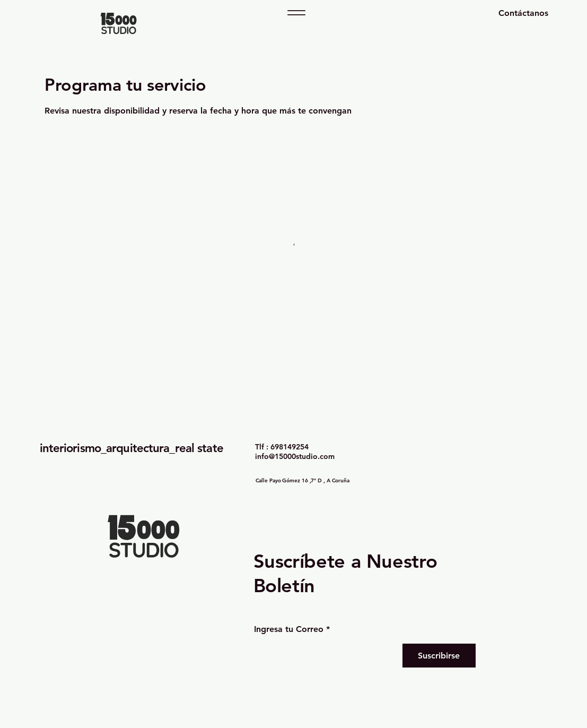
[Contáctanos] (494, 13)
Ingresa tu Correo (289, 629)
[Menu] (296, 13)
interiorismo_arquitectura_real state (132, 448)
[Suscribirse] (439, 656)
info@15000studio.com (295, 456)
